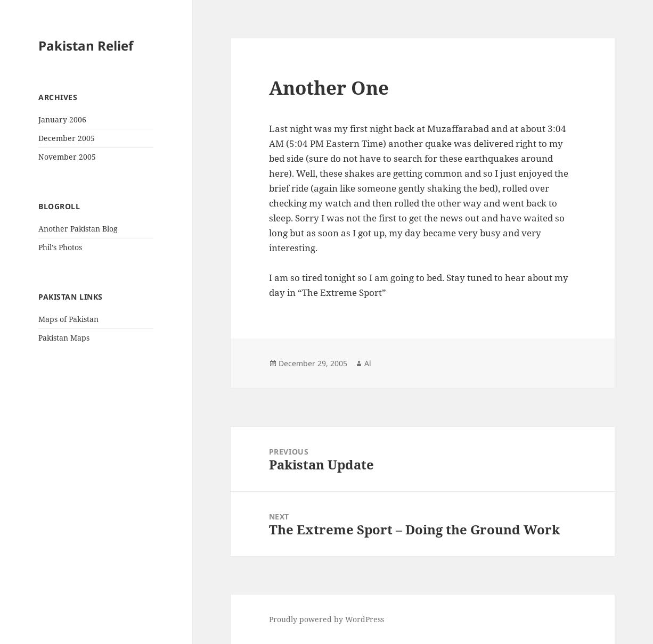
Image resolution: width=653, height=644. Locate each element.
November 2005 (67, 157)
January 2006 (62, 119)
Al (368, 363)
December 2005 (67, 138)
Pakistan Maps (64, 338)
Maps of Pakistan (68, 319)
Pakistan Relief (86, 46)
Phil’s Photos (60, 247)
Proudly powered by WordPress (326, 619)
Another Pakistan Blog (78, 229)
